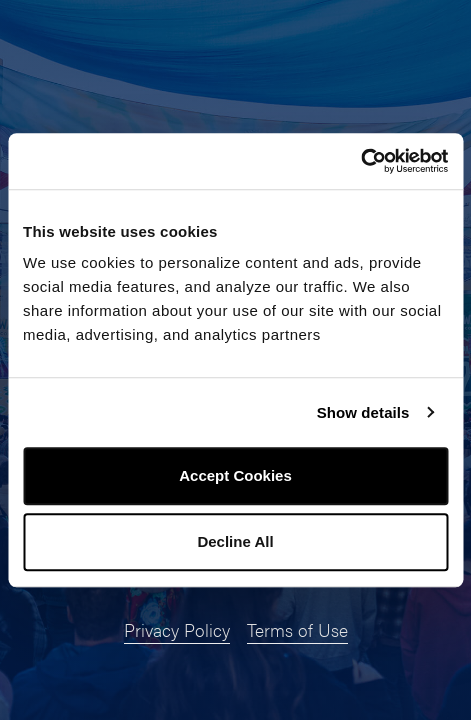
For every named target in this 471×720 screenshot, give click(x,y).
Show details (363, 412)
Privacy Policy (177, 629)
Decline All (235, 541)
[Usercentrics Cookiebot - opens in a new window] (360, 161)
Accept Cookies (235, 475)
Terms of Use (297, 629)
